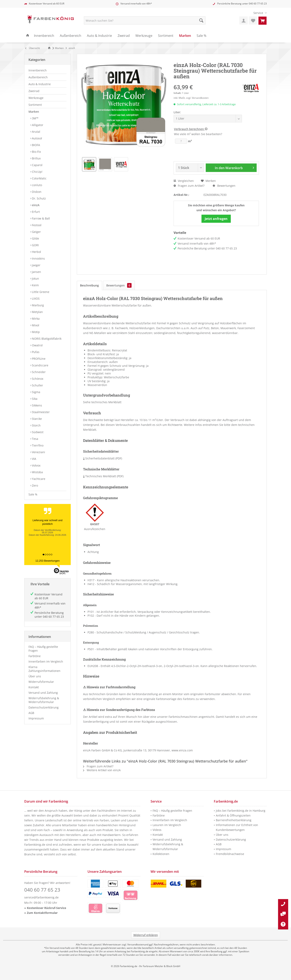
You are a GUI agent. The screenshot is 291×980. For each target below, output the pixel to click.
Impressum (36, 718)
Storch (36, 425)
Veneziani (38, 452)
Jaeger (36, 265)
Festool (36, 225)
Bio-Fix (36, 152)
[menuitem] (259, 13)
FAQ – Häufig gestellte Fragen (43, 649)
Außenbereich (38, 77)
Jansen (36, 272)
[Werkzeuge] (144, 36)
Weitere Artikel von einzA (102, 770)
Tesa (35, 439)
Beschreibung (89, 285)
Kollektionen (161, 854)
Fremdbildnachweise (230, 854)
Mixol (35, 325)
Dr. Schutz (38, 198)
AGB (31, 713)
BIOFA (36, 145)
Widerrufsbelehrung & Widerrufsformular (44, 700)
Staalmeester (40, 412)
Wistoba (37, 472)
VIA (34, 459)
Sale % (33, 494)
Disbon (36, 192)
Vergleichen (184, 181)
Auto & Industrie (40, 84)
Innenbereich (38, 70)
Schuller (37, 385)
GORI (35, 245)
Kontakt (34, 687)
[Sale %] (201, 36)
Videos (157, 830)
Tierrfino (37, 445)
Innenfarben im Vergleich (46, 661)
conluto (37, 185)
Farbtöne (35, 656)
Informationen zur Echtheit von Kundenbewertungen (237, 827)
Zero (35, 485)
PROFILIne (38, 359)
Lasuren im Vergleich (167, 825)
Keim (35, 285)
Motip (35, 332)
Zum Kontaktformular (42, 913)
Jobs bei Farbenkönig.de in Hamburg (241, 811)
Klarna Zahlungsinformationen (44, 669)
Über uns (35, 676)
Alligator (37, 125)
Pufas (35, 352)
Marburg (37, 305)
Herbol (36, 252)
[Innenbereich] (44, 36)
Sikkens (37, 405)
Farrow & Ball (41, 218)
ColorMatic (39, 178)
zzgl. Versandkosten (197, 98)
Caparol (37, 165)
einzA (35, 205)
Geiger (36, 232)
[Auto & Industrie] (99, 36)
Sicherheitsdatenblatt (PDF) (103, 458)
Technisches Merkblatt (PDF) (103, 476)
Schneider (38, 372)
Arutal (36, 132)
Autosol (37, 138)
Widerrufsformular (41, 682)
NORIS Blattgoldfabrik (46, 339)
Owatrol (37, 345)
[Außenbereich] (71, 36)
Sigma (36, 392)
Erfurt (35, 212)
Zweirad (34, 91)
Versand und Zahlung (43, 693)
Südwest (37, 432)
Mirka (35, 319)
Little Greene (40, 292)
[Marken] (185, 36)
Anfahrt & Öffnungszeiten (233, 815)
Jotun (35, 278)
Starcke (36, 419)
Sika (34, 399)
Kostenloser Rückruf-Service (46, 908)
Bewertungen (224, 186)
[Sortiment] (166, 36)
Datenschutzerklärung (44, 707)
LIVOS (35, 299)
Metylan (37, 312)
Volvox (36, 465)
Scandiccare (40, 365)
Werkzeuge (36, 98)
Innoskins (38, 258)
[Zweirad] (124, 36)
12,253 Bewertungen (47, 561)
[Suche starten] (201, 20)
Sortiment (35, 105)
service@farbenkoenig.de (41, 897)
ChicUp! (37, 172)
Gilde (35, 238)
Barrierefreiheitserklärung (234, 820)
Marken (34, 112)
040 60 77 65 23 (258, 4)
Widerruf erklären (146, 935)
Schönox (37, 379)
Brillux (36, 158)
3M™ (35, 118)
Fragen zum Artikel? (189, 186)
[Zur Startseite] (50, 48)
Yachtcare (38, 479)
